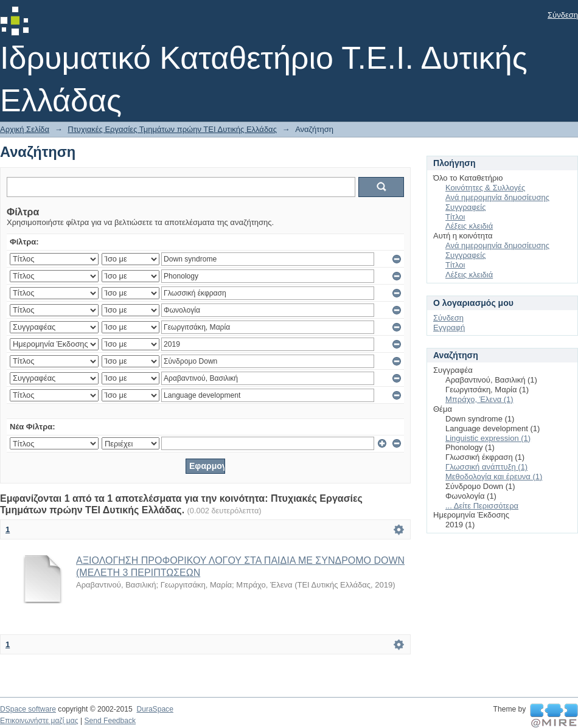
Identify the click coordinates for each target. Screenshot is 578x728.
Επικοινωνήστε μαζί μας (39, 721)
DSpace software (28, 709)
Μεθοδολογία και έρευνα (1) (494, 477)
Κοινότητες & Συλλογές (485, 188)
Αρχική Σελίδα (25, 129)
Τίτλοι (455, 217)
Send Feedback (110, 721)
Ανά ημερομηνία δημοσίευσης (497, 197)
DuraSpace (155, 709)
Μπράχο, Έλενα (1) (479, 399)
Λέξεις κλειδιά (469, 226)
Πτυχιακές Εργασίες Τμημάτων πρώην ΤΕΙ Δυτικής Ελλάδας (172, 129)
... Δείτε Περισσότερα (482, 506)
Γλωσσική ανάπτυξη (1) (486, 467)
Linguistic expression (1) (488, 438)
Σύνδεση (563, 15)
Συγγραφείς (465, 207)
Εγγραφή (449, 328)
